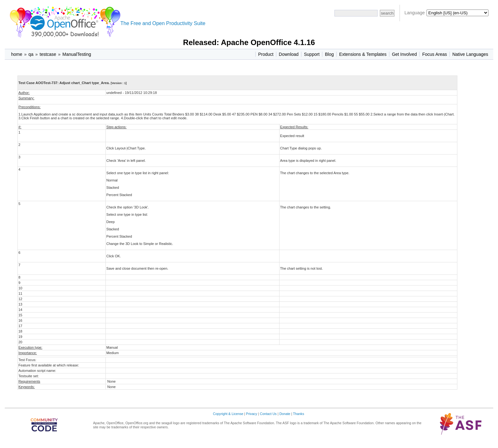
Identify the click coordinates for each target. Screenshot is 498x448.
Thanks (299, 414)
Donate (285, 414)
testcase (48, 54)
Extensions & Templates (363, 54)
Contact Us (268, 414)
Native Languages (470, 54)
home (17, 54)
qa (31, 54)
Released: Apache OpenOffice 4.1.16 (249, 42)
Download (289, 54)
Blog (329, 54)
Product (266, 54)
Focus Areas (434, 54)
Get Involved (404, 54)
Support (312, 54)
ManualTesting (77, 54)
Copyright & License (228, 414)
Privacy (252, 414)
